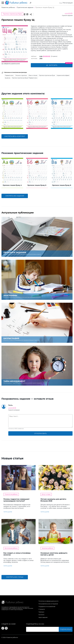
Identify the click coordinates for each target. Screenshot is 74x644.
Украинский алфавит (63, 75)
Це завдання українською (11, 64)
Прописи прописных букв (12, 14)
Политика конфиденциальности (48, 601)
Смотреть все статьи (15, 577)
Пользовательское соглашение (48, 604)
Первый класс (9, 75)
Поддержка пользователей (47, 607)
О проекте (42, 609)
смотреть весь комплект (15, 136)
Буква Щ (8, 78)
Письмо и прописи (21, 75)
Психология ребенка (11, 494)
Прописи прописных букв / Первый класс (25, 78)
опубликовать (40, 434)
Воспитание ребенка (11, 548)
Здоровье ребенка (47, 548)
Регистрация (68, 3)
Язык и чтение (33, 75)
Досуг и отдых (46, 494)
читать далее (8, 512)
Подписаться (66, 629)
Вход (60, 3)
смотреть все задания (15, 196)
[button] (3, 114)
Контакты (41, 615)
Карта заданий (43, 617)
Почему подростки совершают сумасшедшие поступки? (16, 500)
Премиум (41, 612)
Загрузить (52, 65)
